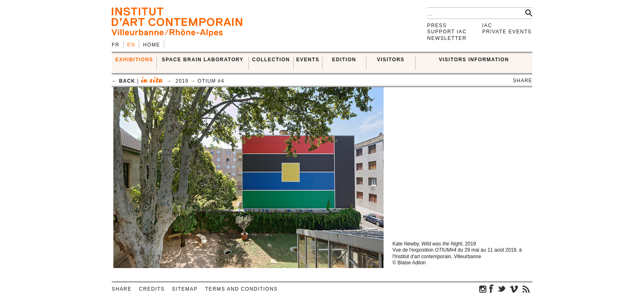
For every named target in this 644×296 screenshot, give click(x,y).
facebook (491, 289)
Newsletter (447, 38)
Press (437, 25)
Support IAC (447, 32)
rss (526, 289)
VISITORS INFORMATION (474, 60)
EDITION (344, 60)
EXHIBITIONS (134, 60)
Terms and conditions (241, 289)
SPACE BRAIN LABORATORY (203, 60)
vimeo (514, 289)
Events (308, 60)
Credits (152, 289)
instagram (483, 289)
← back (123, 81)
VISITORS (391, 60)
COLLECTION (271, 60)
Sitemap (185, 289)
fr (116, 45)
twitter (501, 289)
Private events (507, 32)
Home (152, 45)
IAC (487, 25)
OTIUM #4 (211, 81)
